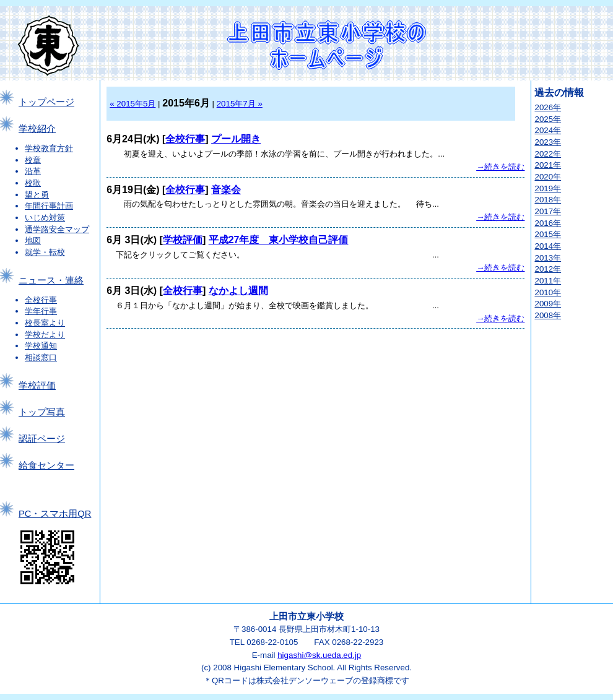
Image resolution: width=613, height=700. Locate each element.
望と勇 (37, 195)
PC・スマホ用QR (55, 514)
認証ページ (42, 439)
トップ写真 (42, 412)
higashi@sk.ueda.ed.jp (319, 655)
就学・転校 (45, 252)
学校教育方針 (49, 148)
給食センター (46, 465)
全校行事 (41, 300)
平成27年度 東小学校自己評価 (279, 240)
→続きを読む (500, 167)
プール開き (236, 139)
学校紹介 (37, 129)
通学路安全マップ (57, 229)
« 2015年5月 (133, 104)
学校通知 (41, 346)
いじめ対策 (45, 218)
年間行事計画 (49, 206)
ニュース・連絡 (51, 280)
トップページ (46, 102)
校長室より (45, 323)
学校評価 (37, 386)
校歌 (33, 183)
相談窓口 (41, 357)
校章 (33, 160)
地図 (33, 240)
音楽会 (226, 190)
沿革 (33, 171)
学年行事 (41, 311)
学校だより (45, 335)
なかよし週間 (238, 291)
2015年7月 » (240, 104)
